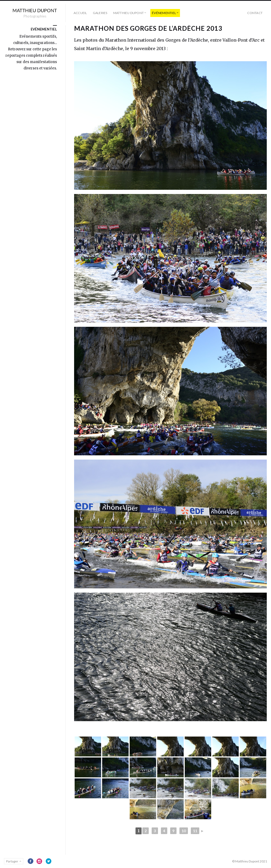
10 (184, 831)
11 (195, 831)
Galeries (100, 13)
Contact (255, 13)
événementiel (164, 13)
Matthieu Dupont (129, 13)
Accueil (80, 13)
